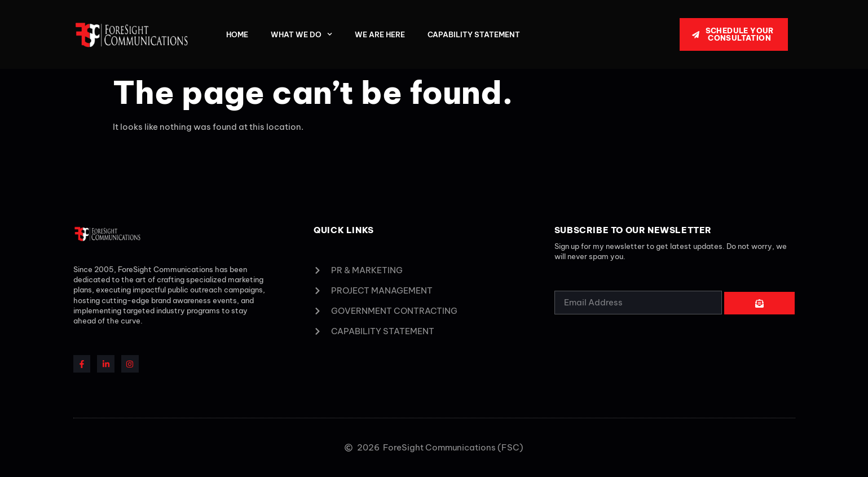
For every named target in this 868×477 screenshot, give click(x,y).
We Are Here (380, 34)
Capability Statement (474, 34)
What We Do (301, 34)
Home (237, 34)
